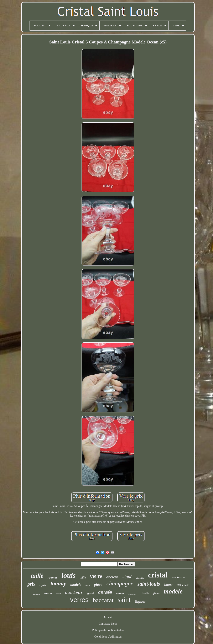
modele (76, 585)
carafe (105, 592)
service (183, 584)
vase (58, 593)
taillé (37, 576)
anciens (112, 577)
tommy (58, 584)
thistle (145, 593)
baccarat (103, 600)
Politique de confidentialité (108, 630)
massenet (132, 594)
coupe (48, 593)
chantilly (140, 578)
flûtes (156, 593)
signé (127, 577)
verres (79, 600)
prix (31, 584)
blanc (168, 585)
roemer (52, 577)
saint (124, 600)
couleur (74, 593)
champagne (120, 583)
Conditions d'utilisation (108, 637)
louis (69, 575)
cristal (158, 575)
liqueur (140, 601)
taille (83, 578)
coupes (37, 594)
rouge (120, 593)
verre (96, 576)
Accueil (108, 617)
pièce (98, 584)
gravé (91, 593)
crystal (43, 585)
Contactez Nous (108, 624)
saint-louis (149, 584)
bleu (88, 585)
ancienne (178, 577)
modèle (173, 591)
